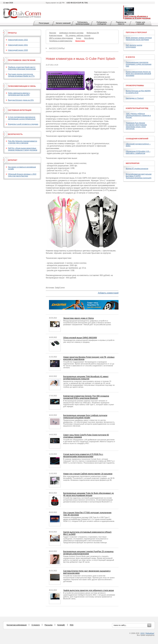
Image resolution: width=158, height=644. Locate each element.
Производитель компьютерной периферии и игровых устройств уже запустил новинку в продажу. (89, 341)
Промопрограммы (135, 86)
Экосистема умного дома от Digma (78, 318)
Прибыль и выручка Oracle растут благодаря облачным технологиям (22, 68)
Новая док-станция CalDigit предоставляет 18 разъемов (88, 474)
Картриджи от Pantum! (135, 98)
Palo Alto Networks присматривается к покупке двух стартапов (23, 142)
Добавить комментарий (108, 293)
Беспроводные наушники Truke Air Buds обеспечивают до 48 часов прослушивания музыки (88, 494)
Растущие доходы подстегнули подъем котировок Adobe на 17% (21, 75)
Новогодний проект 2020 (18, 50)
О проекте (36, 625)
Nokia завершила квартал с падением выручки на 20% (19, 94)
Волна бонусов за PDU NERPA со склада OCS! (138, 92)
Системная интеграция (20, 110)
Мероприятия (133, 163)
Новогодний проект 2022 (18, 40)
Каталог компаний (63, 23)
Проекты (12, 33)
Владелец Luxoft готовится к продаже (23, 124)
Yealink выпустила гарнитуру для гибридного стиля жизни (89, 590)
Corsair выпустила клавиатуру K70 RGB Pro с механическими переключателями (83, 455)
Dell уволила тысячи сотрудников (134, 46)
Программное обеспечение (22, 60)
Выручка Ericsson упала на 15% (21, 100)
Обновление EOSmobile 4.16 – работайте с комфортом (138, 152)
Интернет (13, 160)
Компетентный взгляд (137, 108)
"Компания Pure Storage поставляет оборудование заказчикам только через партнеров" (136, 126)
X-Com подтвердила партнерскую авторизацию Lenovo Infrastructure (22, 118)
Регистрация (44, 23)
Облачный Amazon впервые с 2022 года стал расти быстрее (22, 175)
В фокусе (130, 57)
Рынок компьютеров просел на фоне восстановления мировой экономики (138, 74)
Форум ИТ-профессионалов (137, 169)
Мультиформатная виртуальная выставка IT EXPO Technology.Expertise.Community (139, 176)
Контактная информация (17, 625)
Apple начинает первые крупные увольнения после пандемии (139, 39)
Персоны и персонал (136, 32)
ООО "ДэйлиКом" (147, 633)
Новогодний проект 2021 (18, 45)
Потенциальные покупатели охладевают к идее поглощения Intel (139, 64)
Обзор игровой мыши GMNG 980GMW (80, 338)
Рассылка (49, 625)
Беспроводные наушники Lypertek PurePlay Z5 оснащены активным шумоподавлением (88, 553)
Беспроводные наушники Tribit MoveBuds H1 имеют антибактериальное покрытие (86, 378)
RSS (72, 625)
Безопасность (15, 134)
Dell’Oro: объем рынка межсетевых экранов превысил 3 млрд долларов (23, 149)
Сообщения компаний (137, 139)
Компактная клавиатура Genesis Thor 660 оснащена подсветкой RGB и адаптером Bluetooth (86, 397)
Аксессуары (57, 48)
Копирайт (61, 625)
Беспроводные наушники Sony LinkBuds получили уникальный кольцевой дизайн (85, 417)
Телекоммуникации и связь (22, 86)
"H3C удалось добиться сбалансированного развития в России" (138, 115)
